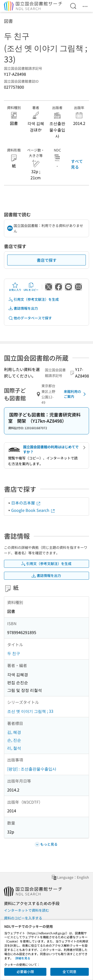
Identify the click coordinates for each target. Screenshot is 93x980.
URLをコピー (31, 287)
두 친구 (14, 653)
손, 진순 (14, 740)
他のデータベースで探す (30, 318)
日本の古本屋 (26, 503)
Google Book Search (33, 510)
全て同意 (69, 972)
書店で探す (47, 260)
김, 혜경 (14, 732)
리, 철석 (14, 748)
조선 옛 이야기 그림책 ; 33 (30, 711)
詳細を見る (23, 958)
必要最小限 (25, 972)
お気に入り (15, 287)
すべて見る (77, 164)
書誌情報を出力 (23, 308)
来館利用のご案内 (76, 394)
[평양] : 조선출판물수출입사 (32, 769)
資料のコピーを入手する (23, 918)
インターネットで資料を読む (27, 910)
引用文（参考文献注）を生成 (33, 299)
